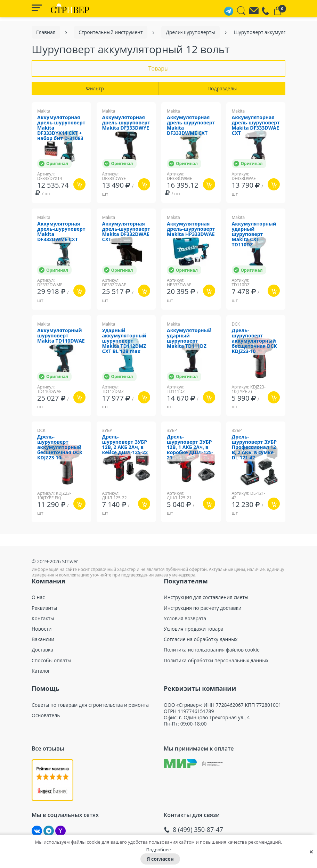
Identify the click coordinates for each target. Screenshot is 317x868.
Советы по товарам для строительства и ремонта (90, 705)
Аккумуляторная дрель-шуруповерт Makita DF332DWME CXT (61, 232)
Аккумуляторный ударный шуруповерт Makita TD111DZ (189, 338)
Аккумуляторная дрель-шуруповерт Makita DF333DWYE (126, 123)
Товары (159, 68)
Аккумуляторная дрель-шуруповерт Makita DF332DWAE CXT (126, 232)
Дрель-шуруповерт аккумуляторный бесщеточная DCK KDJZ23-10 (254, 341)
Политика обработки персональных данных (216, 661)
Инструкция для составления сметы (206, 597)
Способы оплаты (51, 661)
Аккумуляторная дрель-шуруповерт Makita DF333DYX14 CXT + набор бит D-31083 (61, 128)
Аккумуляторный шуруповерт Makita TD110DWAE (61, 336)
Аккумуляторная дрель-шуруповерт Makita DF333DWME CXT (191, 125)
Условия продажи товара (194, 629)
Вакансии (43, 639)
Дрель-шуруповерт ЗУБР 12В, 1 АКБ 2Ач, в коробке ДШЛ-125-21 (190, 447)
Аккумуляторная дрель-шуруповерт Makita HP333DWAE (191, 229)
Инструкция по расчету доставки (203, 608)
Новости (42, 629)
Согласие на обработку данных (201, 639)
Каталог (41, 671)
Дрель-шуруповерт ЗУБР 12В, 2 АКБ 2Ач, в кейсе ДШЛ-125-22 (125, 445)
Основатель (46, 715)
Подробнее (158, 850)
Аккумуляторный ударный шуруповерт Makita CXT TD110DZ (254, 234)
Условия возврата (185, 619)
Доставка (42, 650)
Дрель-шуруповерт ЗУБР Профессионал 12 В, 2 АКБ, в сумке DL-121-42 (254, 447)
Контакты (43, 619)
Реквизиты (44, 608)
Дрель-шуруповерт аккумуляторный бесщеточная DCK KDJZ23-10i (60, 447)
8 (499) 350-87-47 (198, 830)
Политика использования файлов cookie (212, 650)
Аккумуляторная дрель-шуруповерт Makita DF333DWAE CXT (256, 125)
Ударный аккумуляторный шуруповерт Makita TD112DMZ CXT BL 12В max (124, 341)
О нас (38, 597)
